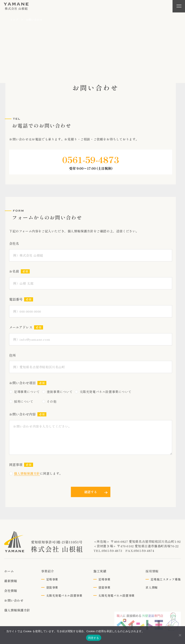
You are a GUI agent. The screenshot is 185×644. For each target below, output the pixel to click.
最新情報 (11, 581)
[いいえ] (180, 635)
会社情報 (11, 591)
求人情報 (152, 587)
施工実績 (100, 571)
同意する (94, 638)
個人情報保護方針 (27, 473)
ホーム (9, 571)
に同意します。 (36, 473)
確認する (91, 492)
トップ (14, 20)
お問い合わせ (14, 600)
